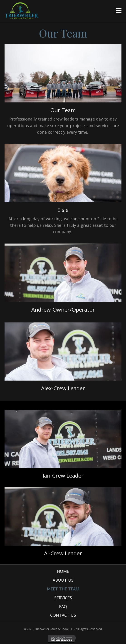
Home (63, 571)
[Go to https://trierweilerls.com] (22, 11)
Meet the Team (63, 589)
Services (63, 598)
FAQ (63, 606)
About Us (63, 580)
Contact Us (63, 615)
